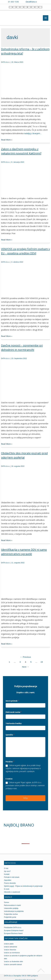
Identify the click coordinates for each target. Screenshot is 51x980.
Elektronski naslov (14, 712)
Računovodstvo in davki (12, 905)
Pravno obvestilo (10, 883)
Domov (7, 902)
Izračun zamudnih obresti (13, 965)
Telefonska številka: (14, 723)
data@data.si (31, 2)
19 (42, 662)
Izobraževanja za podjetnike (14, 911)
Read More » (7, 140)
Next (26, 667)
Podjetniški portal (10, 917)
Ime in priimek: (12, 701)
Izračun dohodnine (11, 947)
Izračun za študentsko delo (13, 962)
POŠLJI (26, 798)
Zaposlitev (8, 880)
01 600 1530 (13, 2)
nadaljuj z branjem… (33, 133)
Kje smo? (7, 871)
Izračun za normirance (12, 953)
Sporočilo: (10, 735)
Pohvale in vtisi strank (12, 877)
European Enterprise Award (14, 930)
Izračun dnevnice (10, 950)
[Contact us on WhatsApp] (45, 2)
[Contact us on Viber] (41, 2)
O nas (6, 868)
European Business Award (13, 933)
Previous (25, 657)
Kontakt (7, 874)
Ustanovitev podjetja (11, 908)
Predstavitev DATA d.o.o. (13, 928)
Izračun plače (9, 944)
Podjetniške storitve (11, 914)
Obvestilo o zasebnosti (12, 892)
